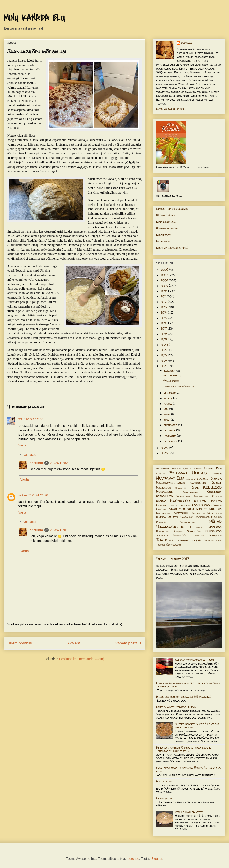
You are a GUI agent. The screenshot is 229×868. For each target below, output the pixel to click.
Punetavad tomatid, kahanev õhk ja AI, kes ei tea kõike (188, 769)
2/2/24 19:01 (59, 530)
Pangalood (187, 517)
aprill (168, 404)
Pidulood (216, 517)
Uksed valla (164, 798)
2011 (164, 296)
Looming (217, 505)
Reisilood (215, 527)
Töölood (161, 545)
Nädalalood (215, 513)
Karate (216, 483)
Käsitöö (161, 501)
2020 (165, 345)
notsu (23, 495)
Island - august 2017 (173, 559)
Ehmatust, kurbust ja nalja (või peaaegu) (184, 697)
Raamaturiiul (170, 527)
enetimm (36, 463)
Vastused (30, 455)
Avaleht (74, 643)
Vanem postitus (128, 643)
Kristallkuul (183, 496)
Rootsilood (163, 531)
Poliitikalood (187, 522)
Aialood (176, 468)
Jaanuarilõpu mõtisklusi (179, 386)
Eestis (209, 468)
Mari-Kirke (187, 509)
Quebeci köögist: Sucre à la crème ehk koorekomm (197, 726)
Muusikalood (164, 513)
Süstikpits (162, 535)
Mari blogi (163, 241)
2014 (164, 312)
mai (166, 409)
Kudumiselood (201, 496)
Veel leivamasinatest (189, 812)
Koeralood (165, 492)
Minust (201, 509)
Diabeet (198, 468)
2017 (164, 329)
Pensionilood (202, 517)
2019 (164, 339)
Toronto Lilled (189, 540)
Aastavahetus (172, 375)
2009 (165, 286)
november (170, 436)
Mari (173, 509)
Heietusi (200, 473)
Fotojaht (178, 473)
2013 (164, 307)
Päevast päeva (166, 215)
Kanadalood (198, 483)
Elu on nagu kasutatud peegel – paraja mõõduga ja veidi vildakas (188, 685)
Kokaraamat (190, 492)
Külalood (200, 501)
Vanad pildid (171, 381)
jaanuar (170, 371)
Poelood (161, 522)
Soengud (178, 531)
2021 (164, 350)
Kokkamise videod (167, 228)
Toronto (164, 540)
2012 (164, 302)
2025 (165, 448)
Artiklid (187, 469)
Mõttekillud (182, 513)
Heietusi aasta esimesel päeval (177, 707)
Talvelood (180, 535)
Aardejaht (163, 468)
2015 (164, 318)
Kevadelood (181, 488)
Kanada (216, 479)
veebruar (170, 393)
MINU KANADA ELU (34, 18)
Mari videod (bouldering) (172, 248)
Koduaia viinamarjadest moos (194, 660)
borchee (133, 859)
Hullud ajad (164, 781)
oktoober (170, 430)
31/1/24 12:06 (33, 419)
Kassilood (164, 488)
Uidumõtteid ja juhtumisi (172, 209)
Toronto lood (213, 541)
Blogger (157, 859)
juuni (167, 414)
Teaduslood (198, 536)
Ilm (181, 478)
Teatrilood (215, 535)
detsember (171, 441)
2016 (164, 323)
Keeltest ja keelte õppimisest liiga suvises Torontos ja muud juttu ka (184, 749)
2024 (165, 366)
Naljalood (199, 513)
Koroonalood (164, 496)
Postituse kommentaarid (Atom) (82, 659)
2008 (165, 280)
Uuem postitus (20, 643)
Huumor (217, 473)
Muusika (215, 509)
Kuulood (217, 496)
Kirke (195, 488)
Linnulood (162, 505)
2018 (164, 334)
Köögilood (180, 500)
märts (168, 398)
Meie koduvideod (166, 222)
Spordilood (194, 531)
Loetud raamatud (180, 505)
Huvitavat (166, 478)
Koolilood (214, 492)
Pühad (215, 521)
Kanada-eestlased (171, 483)
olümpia (161, 517)
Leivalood (216, 501)
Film (219, 468)
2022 (164, 355)
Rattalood (196, 527)
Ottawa (173, 517)
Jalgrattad (201, 479)
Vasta (22, 445)
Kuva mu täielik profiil (171, 109)
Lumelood (162, 509)
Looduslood (201, 505)
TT (20, 419)
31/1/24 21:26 (38, 495)
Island (190, 479)
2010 (164, 291)
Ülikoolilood (174, 545)
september (171, 425)
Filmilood (161, 474)
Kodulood (212, 487)
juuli (167, 420)
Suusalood (214, 531)
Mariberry (164, 235)
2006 (165, 270)
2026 (165, 453)
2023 (164, 361)
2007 (165, 275)
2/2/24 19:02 (59, 463)
